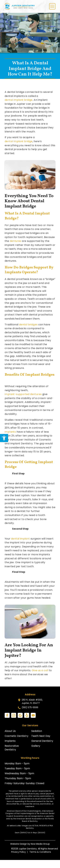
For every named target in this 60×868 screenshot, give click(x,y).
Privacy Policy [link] (18, 852)
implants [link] (10, 432)
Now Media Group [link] (40, 844)
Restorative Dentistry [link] (12, 748)
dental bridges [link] (28, 325)
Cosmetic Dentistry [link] (17, 736)
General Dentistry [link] (42, 741)
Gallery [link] (36, 746)
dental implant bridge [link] (19, 100)
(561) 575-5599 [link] (30, 707)
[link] (4, 438)
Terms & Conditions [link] (40, 852)
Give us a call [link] (40, 670)
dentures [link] (16, 241)
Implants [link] (10, 741)
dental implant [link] (20, 539)
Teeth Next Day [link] (41, 736)
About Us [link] (10, 731)
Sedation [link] (37, 731)
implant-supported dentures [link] (23, 394)
